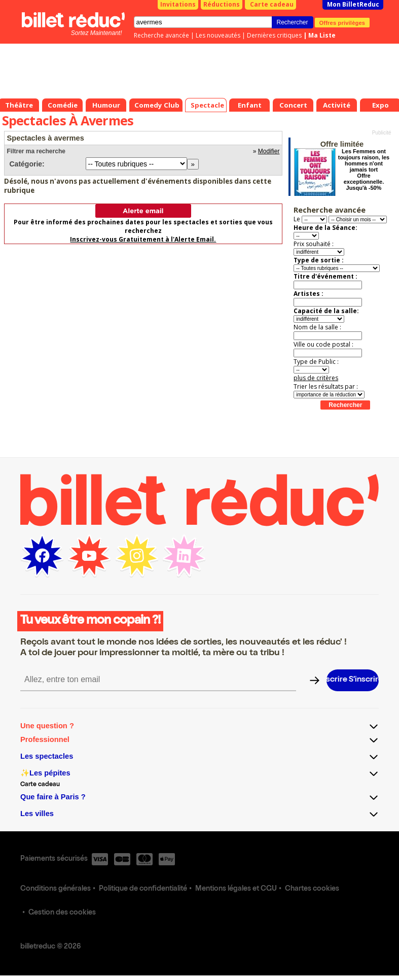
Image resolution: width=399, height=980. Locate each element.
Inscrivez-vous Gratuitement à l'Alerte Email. (143, 239)
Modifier (269, 151)
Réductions (222, 4)
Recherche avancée (161, 35)
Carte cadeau (272, 4)
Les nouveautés (218, 35)
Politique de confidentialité (143, 889)
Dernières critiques (274, 35)
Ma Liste (322, 35)
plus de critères (316, 378)
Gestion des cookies (62, 913)
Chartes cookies (312, 889)
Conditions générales (56, 889)
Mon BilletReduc (353, 4)
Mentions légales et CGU (236, 889)
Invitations (178, 4)
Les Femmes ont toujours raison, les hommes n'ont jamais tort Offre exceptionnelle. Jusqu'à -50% (364, 170)
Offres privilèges (342, 22)
